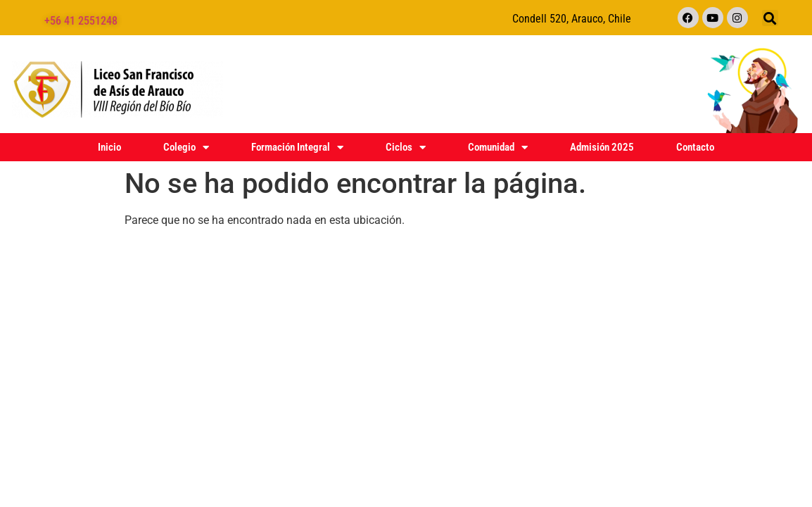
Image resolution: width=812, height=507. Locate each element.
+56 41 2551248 (81, 21)
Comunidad (498, 147)
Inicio (109, 147)
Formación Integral (297, 147)
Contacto (695, 147)
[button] (770, 18)
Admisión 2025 (602, 147)
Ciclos (406, 147)
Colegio (186, 147)
